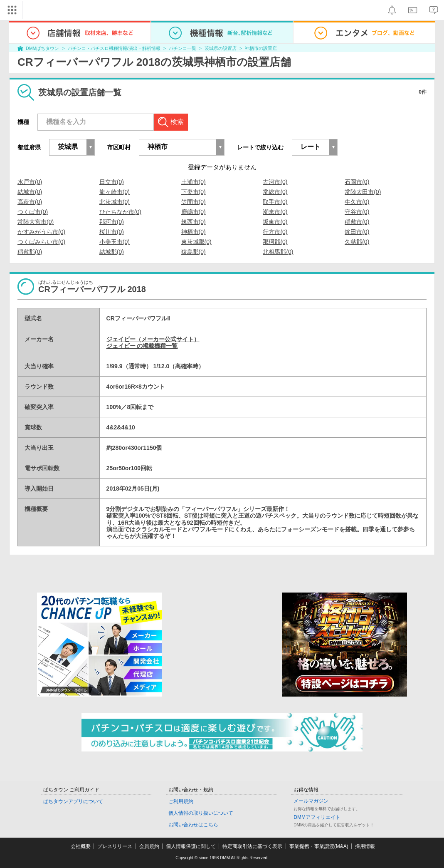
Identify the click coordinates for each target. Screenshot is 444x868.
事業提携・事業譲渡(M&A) (319, 846)
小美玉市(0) (115, 242)
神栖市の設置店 (261, 48)
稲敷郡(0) (30, 252)
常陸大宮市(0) (36, 222)
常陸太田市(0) (363, 192)
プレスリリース (115, 846)
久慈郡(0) (357, 242)
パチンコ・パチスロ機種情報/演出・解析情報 (114, 48)
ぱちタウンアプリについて (73, 801)
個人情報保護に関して (191, 846)
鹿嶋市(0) (194, 212)
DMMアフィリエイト (317, 817)
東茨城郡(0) (196, 242)
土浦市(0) (194, 182)
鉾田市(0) (357, 232)
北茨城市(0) (115, 202)
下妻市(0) (194, 192)
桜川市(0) (112, 232)
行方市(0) (275, 232)
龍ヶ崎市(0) (115, 192)
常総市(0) (275, 192)
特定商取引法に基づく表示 (252, 846)
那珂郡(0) (275, 242)
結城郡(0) (112, 252)
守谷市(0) (357, 212)
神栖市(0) (194, 232)
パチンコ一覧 (183, 48)
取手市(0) (275, 202)
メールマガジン (311, 801)
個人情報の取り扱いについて (201, 813)
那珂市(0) (112, 222)
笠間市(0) (194, 202)
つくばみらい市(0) (41, 242)
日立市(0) (112, 182)
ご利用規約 (181, 801)
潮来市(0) (275, 212)
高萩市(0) (30, 202)
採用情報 (365, 846)
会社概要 (81, 846)
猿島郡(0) (194, 252)
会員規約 (149, 846)
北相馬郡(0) (278, 252)
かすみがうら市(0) (41, 232)
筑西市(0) (194, 222)
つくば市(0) (33, 212)
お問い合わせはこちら (193, 825)
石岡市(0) (357, 182)
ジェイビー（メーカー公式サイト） (153, 339)
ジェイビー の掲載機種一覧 (142, 346)
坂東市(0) (275, 222)
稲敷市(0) (357, 222)
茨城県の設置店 (221, 48)
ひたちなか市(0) (120, 212)
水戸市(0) (30, 182)
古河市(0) (275, 182)
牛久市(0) (357, 202)
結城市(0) (30, 192)
